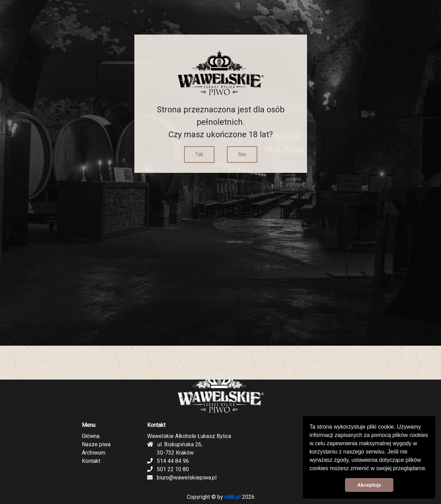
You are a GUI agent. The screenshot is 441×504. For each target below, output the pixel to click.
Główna (91, 436)
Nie (242, 154)
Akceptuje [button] (369, 485)
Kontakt (91, 461)
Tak (199, 154)
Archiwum (94, 453)
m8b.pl (233, 497)
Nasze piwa (96, 444)
